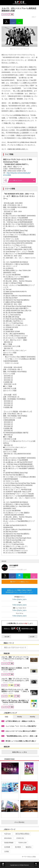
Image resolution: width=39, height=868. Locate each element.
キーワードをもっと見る (30, 857)
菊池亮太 (28, 847)
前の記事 (6, 637)
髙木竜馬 (17, 847)
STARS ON (19, 838)
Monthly (32, 717)
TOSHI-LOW (22, 843)
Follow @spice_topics (20, 599)
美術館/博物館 (8, 843)
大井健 (6, 851)
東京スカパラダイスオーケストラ (14, 647)
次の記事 (33, 637)
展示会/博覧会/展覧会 (22, 834)
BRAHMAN (7, 838)
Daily (6, 717)
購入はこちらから (22, 180)
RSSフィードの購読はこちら (23, 582)
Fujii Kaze (7, 834)
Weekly (20, 717)
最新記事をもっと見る (24, 752)
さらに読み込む (25, 822)
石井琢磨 (6, 847)
